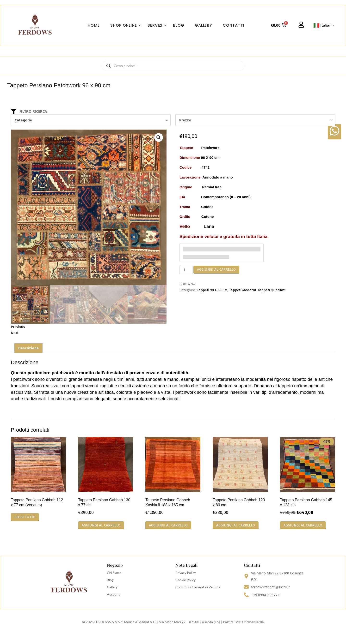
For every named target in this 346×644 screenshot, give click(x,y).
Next (15, 333)
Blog (110, 580)
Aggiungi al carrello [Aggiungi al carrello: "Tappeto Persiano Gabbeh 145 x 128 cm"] (303, 525)
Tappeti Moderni (242, 290)
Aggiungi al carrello (216, 269)
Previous (18, 327)
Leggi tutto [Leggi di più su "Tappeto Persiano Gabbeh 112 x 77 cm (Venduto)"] (25, 517)
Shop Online (125, 25)
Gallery (112, 587)
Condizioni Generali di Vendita (198, 587)
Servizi (156, 25)
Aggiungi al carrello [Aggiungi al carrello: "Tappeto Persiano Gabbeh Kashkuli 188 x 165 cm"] (168, 525)
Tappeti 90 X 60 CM (212, 290)
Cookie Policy (185, 580)
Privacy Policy (186, 573)
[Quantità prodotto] (186, 270)
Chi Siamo (114, 573)
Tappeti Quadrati (272, 290)
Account (113, 594)
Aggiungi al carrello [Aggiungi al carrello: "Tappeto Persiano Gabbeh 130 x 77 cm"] (101, 525)
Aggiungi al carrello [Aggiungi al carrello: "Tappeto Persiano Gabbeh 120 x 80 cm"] (236, 525)
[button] (159, 137)
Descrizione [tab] (28, 348)
